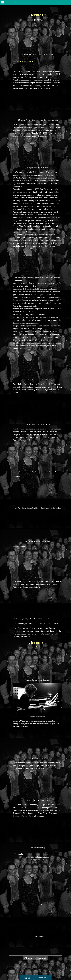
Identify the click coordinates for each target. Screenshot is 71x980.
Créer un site (42, 977)
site (38, 646)
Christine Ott (38, 15)
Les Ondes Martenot (23, 61)
